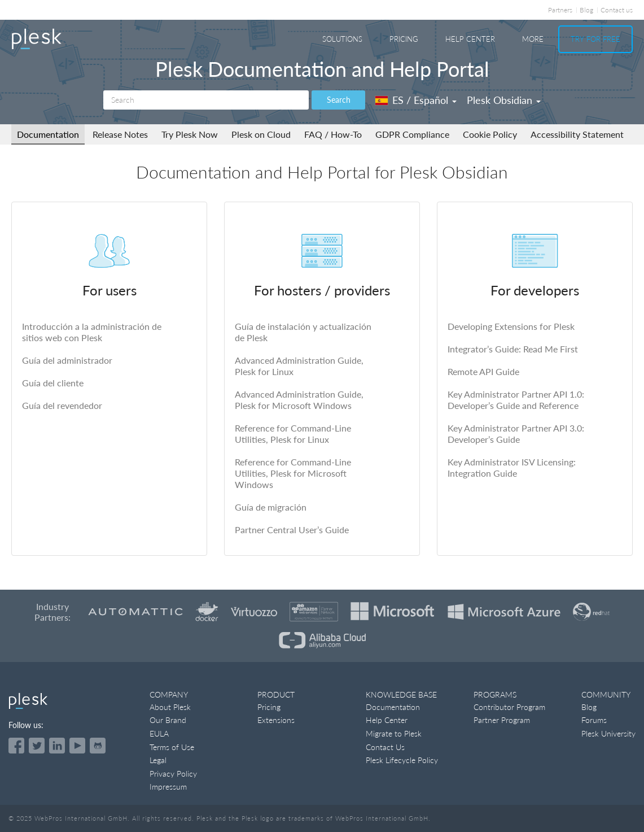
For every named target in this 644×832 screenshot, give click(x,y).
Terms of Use (172, 747)
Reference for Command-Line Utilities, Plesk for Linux (293, 434)
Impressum (168, 787)
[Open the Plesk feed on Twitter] (37, 746)
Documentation (48, 134)
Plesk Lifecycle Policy (402, 760)
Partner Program (502, 720)
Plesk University (608, 733)
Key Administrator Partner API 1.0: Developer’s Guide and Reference (516, 400)
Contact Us (385, 747)
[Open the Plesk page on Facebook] (16, 746)
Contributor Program (509, 707)
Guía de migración (271, 507)
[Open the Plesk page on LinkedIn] (57, 746)
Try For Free (595, 39)
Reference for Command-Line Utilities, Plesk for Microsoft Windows (293, 473)
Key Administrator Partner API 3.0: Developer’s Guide (516, 434)
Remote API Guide (483, 371)
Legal (158, 760)
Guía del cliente (53, 383)
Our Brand (168, 720)
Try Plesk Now (190, 134)
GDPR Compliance (412, 134)
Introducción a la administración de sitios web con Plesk (92, 332)
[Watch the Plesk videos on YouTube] (77, 746)
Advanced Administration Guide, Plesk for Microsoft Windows (299, 400)
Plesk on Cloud (261, 134)
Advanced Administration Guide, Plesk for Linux (299, 366)
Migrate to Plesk (394, 733)
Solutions (342, 39)
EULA (159, 733)
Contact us (617, 10)
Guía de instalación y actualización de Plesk (303, 332)
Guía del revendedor (62, 405)
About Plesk (170, 707)
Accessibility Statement (577, 134)
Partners (560, 10)
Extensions (276, 720)
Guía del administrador (67, 360)
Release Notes (120, 134)
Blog (586, 10)
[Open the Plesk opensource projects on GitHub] (98, 746)
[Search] (206, 100)
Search (339, 100)
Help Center (470, 39)
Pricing (404, 39)
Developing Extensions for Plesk (511, 326)
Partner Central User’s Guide (292, 530)
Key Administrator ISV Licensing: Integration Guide (512, 467)
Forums (594, 720)
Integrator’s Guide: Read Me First (513, 349)
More (533, 39)
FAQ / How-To (333, 134)
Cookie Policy (490, 134)
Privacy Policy (173, 774)
